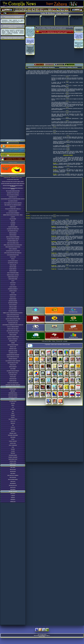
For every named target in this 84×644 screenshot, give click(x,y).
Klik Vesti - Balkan (36, 319)
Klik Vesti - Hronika (73, 327)
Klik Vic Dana (54, 310)
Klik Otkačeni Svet (73, 310)
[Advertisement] (13, 65)
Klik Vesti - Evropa (36, 336)
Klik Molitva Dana (36, 310)
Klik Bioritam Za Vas (73, 336)
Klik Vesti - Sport (36, 327)
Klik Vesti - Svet (73, 319)
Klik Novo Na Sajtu (54, 336)
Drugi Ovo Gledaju (54, 327)
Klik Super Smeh (54, 319)
